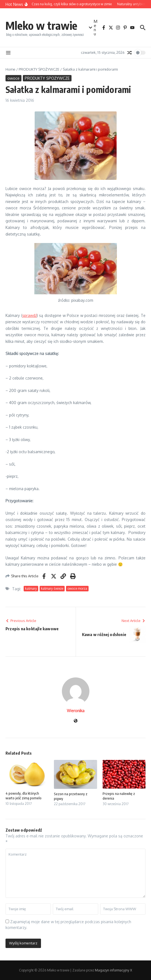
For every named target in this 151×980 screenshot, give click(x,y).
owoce (13, 78)
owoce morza (77, 588)
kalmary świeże (52, 588)
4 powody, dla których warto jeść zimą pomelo (24, 796)
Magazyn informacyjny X (113, 970)
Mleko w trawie (41, 25)
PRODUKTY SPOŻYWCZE (39, 69)
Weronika (76, 711)
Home (10, 69)
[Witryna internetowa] (76, 721)
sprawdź (30, 315)
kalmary (31, 588)
